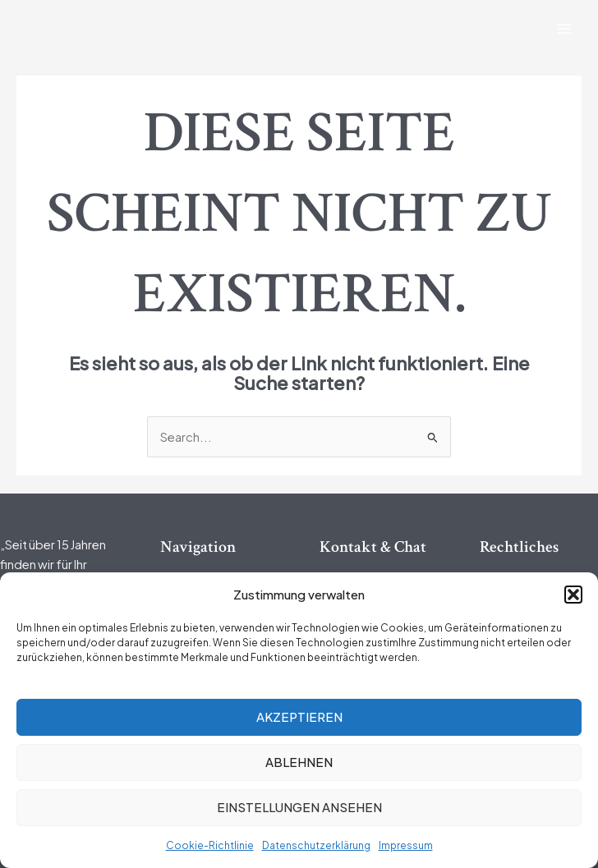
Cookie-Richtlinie (210, 845)
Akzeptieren (299, 716)
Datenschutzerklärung (316, 845)
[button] (573, 595)
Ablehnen (299, 762)
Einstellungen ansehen (299, 807)
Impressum (406, 845)
